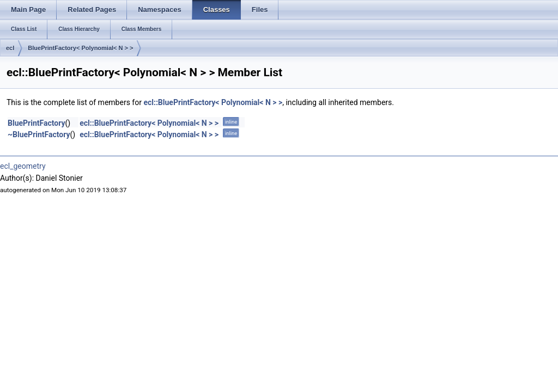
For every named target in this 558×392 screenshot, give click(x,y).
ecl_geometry (23, 166)
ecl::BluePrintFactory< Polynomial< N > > (213, 102)
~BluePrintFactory (39, 134)
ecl (10, 48)
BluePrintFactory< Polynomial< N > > (80, 48)
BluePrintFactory (36, 123)
